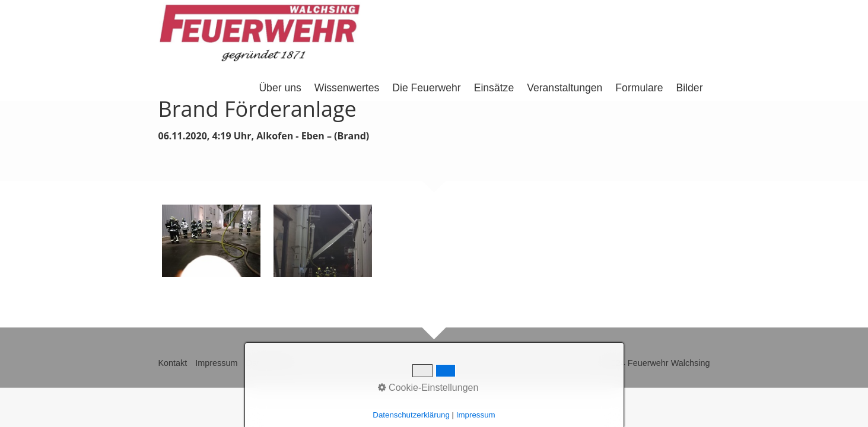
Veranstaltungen (565, 88)
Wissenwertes (347, 88)
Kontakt (173, 363)
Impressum (216, 363)
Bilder (690, 88)
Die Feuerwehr (426, 88)
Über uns (280, 88)
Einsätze (494, 88)
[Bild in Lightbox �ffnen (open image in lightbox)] (211, 241)
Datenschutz (269, 363)
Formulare (639, 88)
